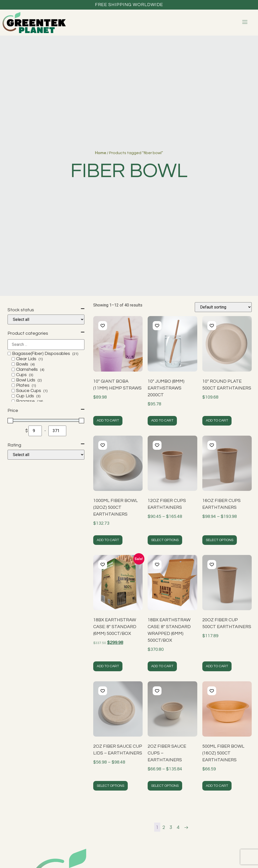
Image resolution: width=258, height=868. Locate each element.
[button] (103, 326)
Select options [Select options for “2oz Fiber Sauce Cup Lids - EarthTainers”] (110, 786)
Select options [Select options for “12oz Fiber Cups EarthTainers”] (165, 540)
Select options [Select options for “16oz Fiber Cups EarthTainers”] (220, 540)
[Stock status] (46, 319)
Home (101, 153)
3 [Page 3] (171, 827)
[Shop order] (223, 307)
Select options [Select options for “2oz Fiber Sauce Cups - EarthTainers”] (165, 786)
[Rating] (46, 455)
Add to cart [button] (108, 421)
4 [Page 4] (178, 827)
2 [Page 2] (164, 827)
